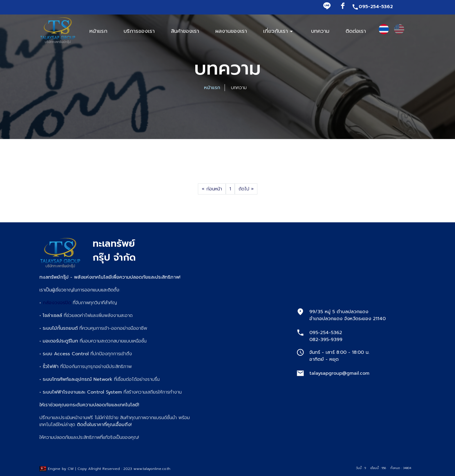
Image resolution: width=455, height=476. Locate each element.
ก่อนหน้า (212, 189)
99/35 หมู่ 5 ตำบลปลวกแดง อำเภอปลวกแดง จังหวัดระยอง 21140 (347, 315)
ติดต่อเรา (356, 31)
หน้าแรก (212, 88)
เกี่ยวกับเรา (279, 31)
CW (71, 469)
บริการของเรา (139, 31)
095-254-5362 (372, 7)
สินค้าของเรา (185, 31)
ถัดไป (246, 189)
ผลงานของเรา (231, 31)
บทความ (320, 31)
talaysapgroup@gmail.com (339, 373)
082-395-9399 (326, 340)
